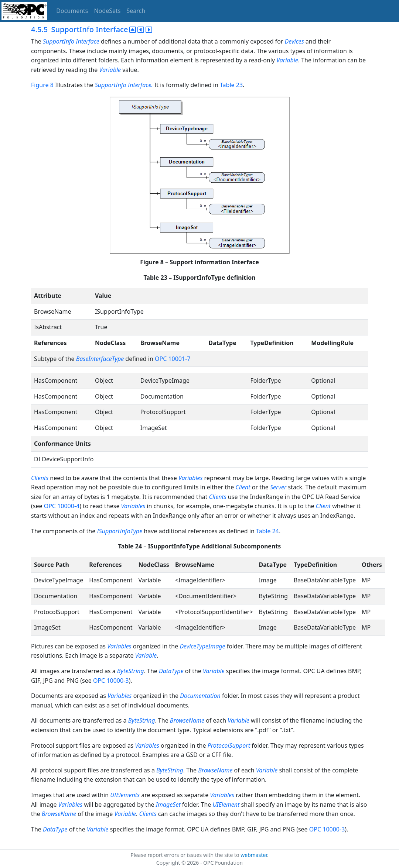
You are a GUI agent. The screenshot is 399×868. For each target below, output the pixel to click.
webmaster (254, 855)
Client (243, 487)
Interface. (141, 85)
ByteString (131, 671)
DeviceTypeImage (202, 646)
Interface (88, 41)
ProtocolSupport (229, 745)
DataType (171, 671)
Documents (72, 11)
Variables (190, 478)
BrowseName (187, 720)
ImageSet (168, 805)
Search (136, 11)
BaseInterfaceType (100, 359)
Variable (287, 60)
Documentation (200, 696)
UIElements (125, 795)
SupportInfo (59, 41)
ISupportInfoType (120, 531)
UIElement (226, 805)
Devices (294, 41)
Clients (40, 478)
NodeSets (108, 11)
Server (278, 487)
